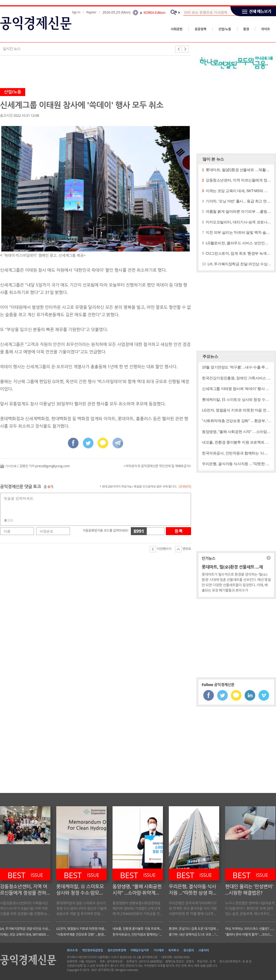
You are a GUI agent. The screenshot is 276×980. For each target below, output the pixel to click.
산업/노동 (225, 29)
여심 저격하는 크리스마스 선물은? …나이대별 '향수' (250, 929)
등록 (178, 531)
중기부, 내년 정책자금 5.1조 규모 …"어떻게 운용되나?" (194, 935)
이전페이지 (160, 549)
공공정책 (200, 29)
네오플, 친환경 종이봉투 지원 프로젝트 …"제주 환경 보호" (138, 929)
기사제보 (159, 950)
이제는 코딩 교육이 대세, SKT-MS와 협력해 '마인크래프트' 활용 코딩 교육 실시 (25, 935)
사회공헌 (177, 29)
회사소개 (72, 950)
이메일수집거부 (140, 950)
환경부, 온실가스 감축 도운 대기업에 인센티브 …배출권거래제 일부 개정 (194, 929)
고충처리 (204, 950)
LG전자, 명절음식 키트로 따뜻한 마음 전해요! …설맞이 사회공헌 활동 (81, 929)
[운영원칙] (185, 486)
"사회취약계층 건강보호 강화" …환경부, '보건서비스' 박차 (81, 935)
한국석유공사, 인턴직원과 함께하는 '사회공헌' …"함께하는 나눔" (138, 935)
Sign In (76, 12)
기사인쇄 (11, 466)
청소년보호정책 (117, 950)
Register (91, 12)
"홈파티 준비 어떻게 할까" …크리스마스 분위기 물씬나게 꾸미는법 (250, 935)
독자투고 (174, 950)
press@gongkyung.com (53, 466)
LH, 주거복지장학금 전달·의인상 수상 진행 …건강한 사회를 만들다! (25, 929)
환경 (246, 29)
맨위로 (183, 549)
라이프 (266, 29)
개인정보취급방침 (92, 950)
